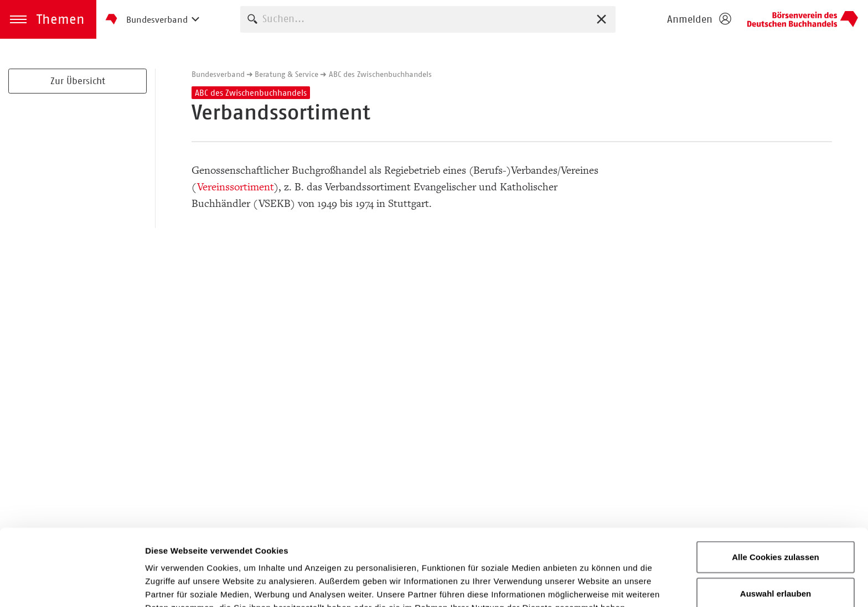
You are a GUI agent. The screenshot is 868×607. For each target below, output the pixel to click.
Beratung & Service (286, 74)
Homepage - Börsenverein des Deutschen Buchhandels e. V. (803, 19)
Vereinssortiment (235, 187)
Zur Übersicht (78, 81)
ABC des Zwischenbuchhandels (380, 74)
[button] (48, 19)
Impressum (467, 549)
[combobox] (428, 19)
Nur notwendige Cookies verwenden (776, 564)
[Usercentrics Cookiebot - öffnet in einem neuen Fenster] (72, 585)
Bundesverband (218, 74)
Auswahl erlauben (776, 522)
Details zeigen (589, 585)
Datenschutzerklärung (366, 549)
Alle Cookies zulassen (776, 485)
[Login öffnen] (699, 19)
